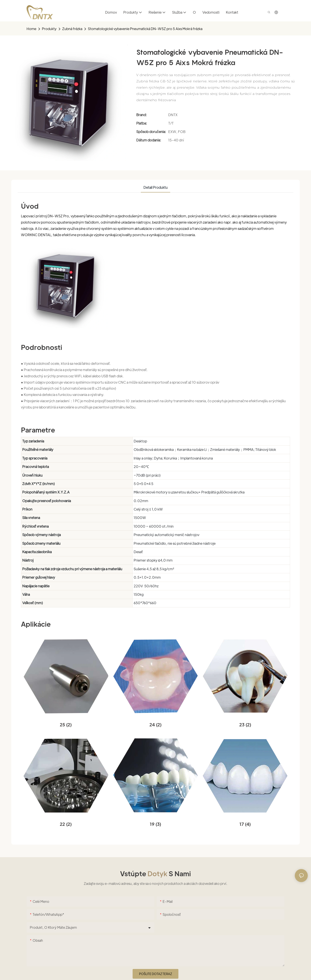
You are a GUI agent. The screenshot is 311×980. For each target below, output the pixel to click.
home (31, 29)
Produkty (49, 29)
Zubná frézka (72, 29)
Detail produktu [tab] (155, 187)
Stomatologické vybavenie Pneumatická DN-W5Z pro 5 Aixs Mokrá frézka (145, 29)
